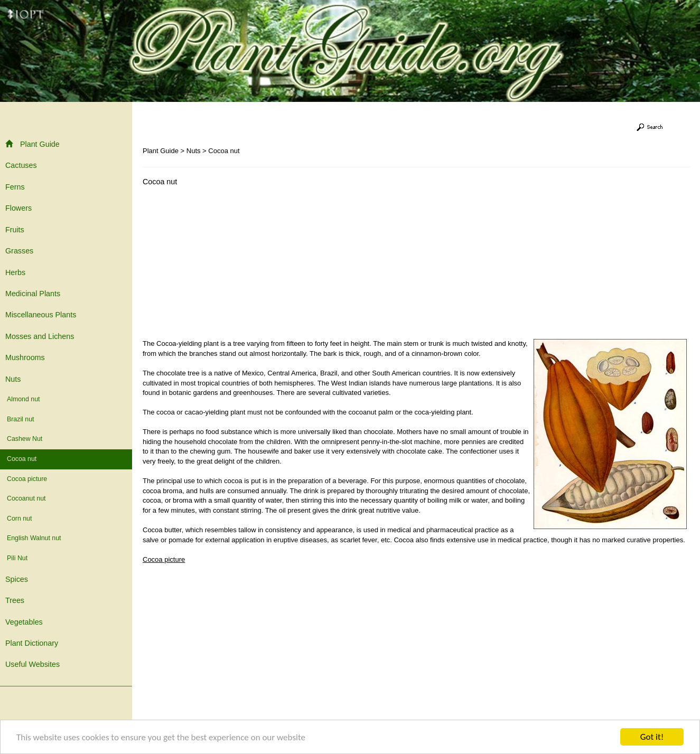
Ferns (15, 187)
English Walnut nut (34, 538)
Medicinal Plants (33, 294)
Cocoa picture (27, 479)
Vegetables (24, 622)
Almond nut (23, 399)
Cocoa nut (22, 459)
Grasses (19, 251)
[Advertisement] (231, 265)
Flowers (18, 208)
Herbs (15, 272)
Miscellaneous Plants (41, 315)
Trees (15, 600)
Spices (17, 579)
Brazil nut (20, 419)
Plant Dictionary (32, 643)
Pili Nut (17, 558)
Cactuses (21, 165)
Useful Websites (32, 664)
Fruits (15, 230)
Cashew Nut (25, 439)
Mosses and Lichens (40, 336)
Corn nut (19, 519)
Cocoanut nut (26, 498)
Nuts (13, 379)
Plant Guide (32, 144)
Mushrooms (25, 357)
